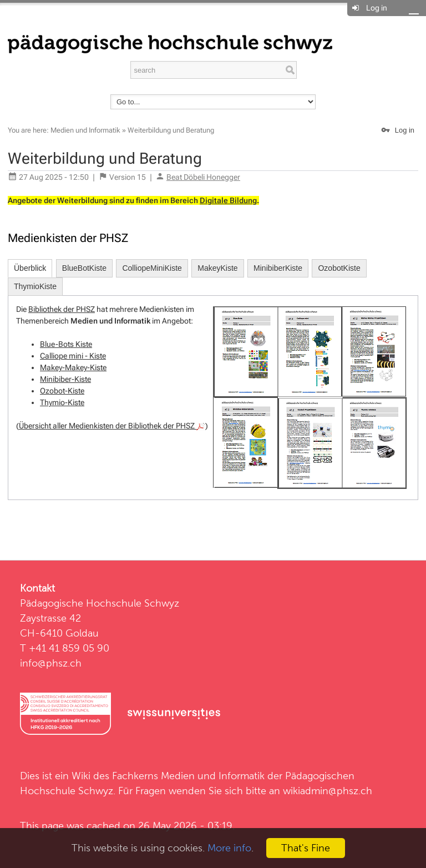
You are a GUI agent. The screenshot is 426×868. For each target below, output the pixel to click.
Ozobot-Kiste (62, 391)
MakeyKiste (217, 268)
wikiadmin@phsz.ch (328, 791)
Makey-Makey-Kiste (73, 367)
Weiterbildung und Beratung (171, 130)
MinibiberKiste (278, 268)
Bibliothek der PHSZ (62, 309)
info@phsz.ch (51, 663)
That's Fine (306, 848)
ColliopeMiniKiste (152, 268)
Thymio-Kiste (62, 402)
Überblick (30, 268)
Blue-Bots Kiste (66, 344)
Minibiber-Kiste (65, 379)
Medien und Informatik (85, 130)
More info (229, 848)
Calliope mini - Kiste (73, 356)
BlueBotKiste (84, 268)
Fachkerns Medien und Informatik (188, 776)
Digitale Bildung (228, 200)
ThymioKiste (35, 286)
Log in (377, 8)
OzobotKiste (339, 268)
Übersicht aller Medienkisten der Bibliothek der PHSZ (112, 426)
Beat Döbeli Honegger (203, 177)
